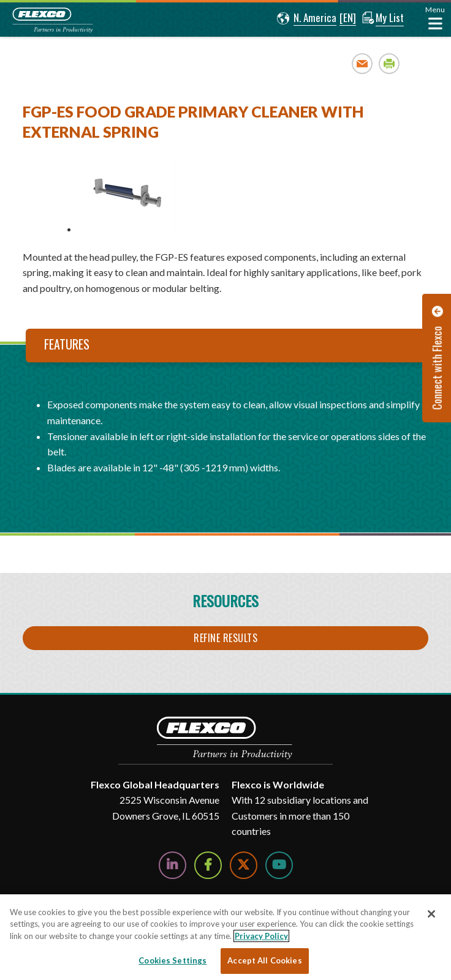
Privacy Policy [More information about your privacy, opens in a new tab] (261, 936)
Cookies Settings (172, 960)
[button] (305, 18)
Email (362, 63)
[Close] (431, 914)
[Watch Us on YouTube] (279, 865)
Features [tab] (67, 344)
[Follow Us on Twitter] (244, 865)
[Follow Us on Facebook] (208, 865)
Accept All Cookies (264, 960)
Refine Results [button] (225, 638)
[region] (225, 937)
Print (389, 63)
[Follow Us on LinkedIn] (172, 865)
